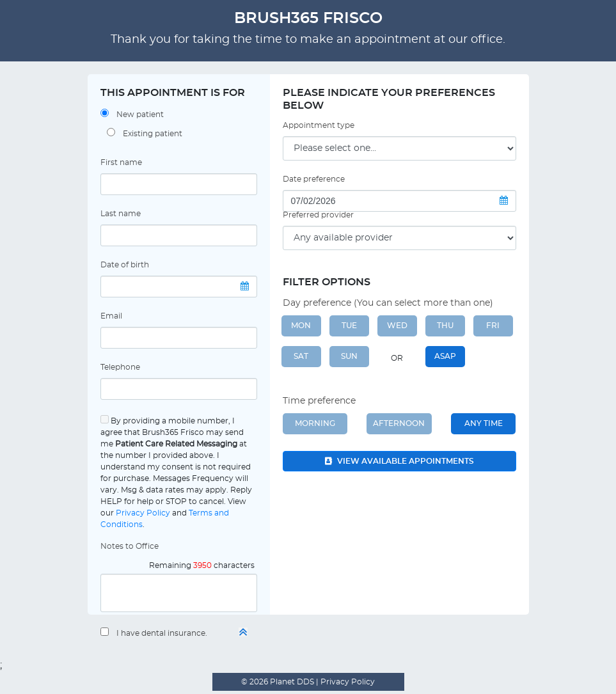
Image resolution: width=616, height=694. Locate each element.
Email (111, 316)
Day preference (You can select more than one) (388, 303)
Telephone (120, 367)
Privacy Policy (143, 513)
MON (301, 326)
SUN (349, 356)
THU (445, 326)
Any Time (484, 423)
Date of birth (125, 265)
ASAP (445, 356)
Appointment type (319, 125)
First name (121, 162)
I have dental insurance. (162, 633)
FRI (493, 326)
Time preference (319, 401)
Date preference (314, 179)
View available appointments (399, 461)
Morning (315, 423)
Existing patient (153, 134)
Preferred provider (318, 215)
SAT (301, 356)
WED (397, 326)
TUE (349, 326)
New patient (140, 114)
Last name (121, 214)
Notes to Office (130, 546)
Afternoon (399, 423)
